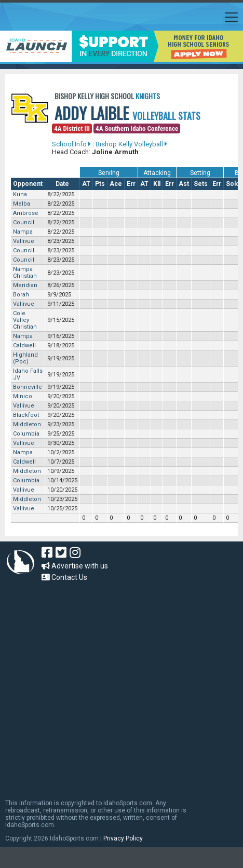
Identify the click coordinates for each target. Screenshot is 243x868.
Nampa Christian (25, 273)
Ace (116, 184)
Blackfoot (26, 415)
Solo (233, 184)
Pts (100, 184)
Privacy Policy (123, 838)
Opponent (28, 184)
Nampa (23, 232)
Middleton (27, 424)
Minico (23, 396)
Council (24, 222)
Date (62, 184)
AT (86, 184)
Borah (21, 295)
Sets (201, 184)
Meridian (25, 285)
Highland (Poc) (25, 358)
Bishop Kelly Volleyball (131, 144)
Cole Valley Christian (25, 320)
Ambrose (26, 213)
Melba (22, 204)
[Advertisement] (97, 686)
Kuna (20, 194)
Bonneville (28, 387)
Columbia (26, 434)
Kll (157, 184)
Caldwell (24, 345)
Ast (184, 184)
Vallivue (24, 241)
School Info (71, 144)
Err (131, 184)
